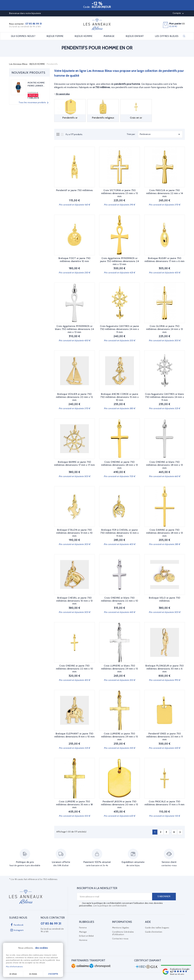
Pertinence (160, 134)
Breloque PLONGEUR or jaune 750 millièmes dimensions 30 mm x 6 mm (164, 669)
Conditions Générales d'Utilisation (123, 933)
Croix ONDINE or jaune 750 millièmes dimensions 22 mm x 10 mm (75, 669)
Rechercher (184, 36)
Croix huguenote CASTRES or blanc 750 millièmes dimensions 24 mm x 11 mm (165, 397)
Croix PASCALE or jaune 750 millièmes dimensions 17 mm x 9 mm (165, 803)
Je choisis (33, 974)
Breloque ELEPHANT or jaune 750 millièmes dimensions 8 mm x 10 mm (75, 735)
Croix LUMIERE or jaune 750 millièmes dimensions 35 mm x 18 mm (74, 804)
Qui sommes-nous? (23, 36)
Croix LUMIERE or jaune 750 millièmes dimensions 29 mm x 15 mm (120, 737)
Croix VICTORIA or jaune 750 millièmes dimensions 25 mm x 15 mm (120, 193)
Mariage (83, 932)
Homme (83, 940)
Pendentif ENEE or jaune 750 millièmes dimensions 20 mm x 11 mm (165, 737)
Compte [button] (179, 13)
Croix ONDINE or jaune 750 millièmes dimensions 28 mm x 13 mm (120, 465)
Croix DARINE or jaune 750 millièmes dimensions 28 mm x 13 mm (165, 533)
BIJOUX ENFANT (135, 36)
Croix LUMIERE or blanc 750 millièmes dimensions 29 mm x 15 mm (120, 669)
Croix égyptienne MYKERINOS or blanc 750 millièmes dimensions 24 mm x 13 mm (75, 329)
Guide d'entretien (154, 932)
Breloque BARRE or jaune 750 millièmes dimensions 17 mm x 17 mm (74, 463)
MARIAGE (109, 36)
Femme (83, 928)
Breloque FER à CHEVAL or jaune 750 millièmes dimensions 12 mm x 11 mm (119, 533)
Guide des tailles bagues (157, 928)
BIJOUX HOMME (83, 36)
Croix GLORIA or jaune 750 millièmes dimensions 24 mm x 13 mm (165, 329)
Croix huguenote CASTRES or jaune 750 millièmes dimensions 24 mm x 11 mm (120, 329)
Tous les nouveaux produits (34, 103)
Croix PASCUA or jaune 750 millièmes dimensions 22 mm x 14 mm (165, 193)
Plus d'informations (14, 967)
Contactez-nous (120, 939)
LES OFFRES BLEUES (167, 36)
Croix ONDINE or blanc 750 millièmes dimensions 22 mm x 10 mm (120, 601)
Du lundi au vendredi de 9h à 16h (25, 27)
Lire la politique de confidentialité (110, 906)
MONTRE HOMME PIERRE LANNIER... (36, 84)
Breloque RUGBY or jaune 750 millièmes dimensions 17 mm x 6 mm (165, 260)
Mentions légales (121, 928)
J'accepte (53, 974)
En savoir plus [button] (62, 94)
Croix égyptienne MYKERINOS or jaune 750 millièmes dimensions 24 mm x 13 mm (120, 261)
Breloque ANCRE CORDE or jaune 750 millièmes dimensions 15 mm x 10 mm (119, 397)
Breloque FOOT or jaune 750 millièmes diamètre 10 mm (74, 260)
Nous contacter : (25, 24)
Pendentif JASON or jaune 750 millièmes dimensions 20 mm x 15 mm (120, 804)
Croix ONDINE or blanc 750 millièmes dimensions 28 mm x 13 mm (165, 465)
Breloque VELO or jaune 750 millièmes (165, 599)
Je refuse (13, 974)
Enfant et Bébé (86, 936)
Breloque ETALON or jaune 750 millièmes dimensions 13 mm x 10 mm (74, 533)
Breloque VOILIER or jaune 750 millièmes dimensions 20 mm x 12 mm (75, 397)
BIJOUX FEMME (55, 36)
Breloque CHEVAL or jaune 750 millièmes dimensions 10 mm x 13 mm (74, 601)
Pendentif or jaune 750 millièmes (74, 190)
